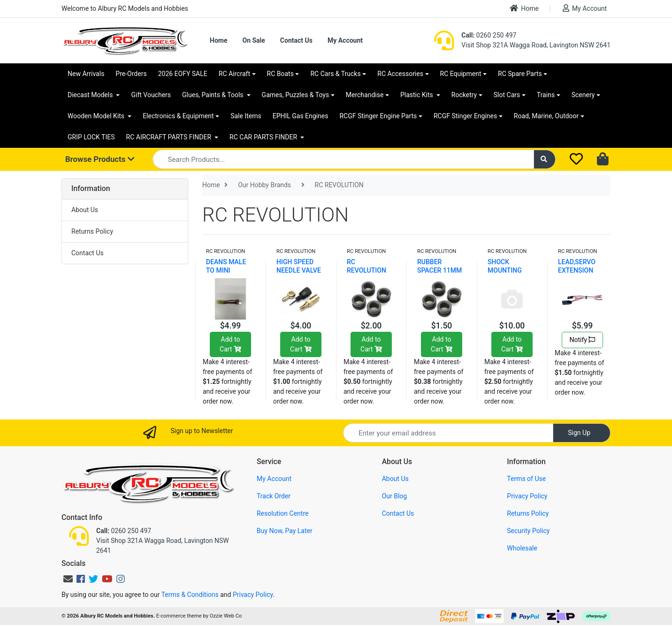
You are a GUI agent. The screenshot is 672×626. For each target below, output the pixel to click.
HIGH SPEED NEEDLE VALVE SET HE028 (299, 270)
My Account (585, 8)
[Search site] (545, 159)
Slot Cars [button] (507, 95)
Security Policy (528, 531)
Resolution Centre (283, 513)
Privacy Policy (527, 496)
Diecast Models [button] (91, 95)
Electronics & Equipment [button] (178, 116)
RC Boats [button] (280, 74)
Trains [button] (546, 95)
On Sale (253, 40)
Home (524, 8)
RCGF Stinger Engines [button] (465, 116)
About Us (85, 210)
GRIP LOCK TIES (91, 137)
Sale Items (246, 116)
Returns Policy (92, 231)
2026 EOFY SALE (183, 74)
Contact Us (296, 40)
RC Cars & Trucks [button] (335, 74)
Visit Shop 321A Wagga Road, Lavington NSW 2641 (536, 45)
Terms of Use (526, 479)
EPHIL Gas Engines (301, 116)
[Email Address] (448, 433)
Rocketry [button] (464, 95)
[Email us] (68, 579)
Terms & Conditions (190, 595)
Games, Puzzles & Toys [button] (296, 95)
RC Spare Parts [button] (520, 74)
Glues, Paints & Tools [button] (214, 95)
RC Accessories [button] (400, 74)
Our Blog (395, 496)
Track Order (274, 496)
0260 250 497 (489, 35)
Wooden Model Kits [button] (97, 116)
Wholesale (522, 548)
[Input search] (343, 159)
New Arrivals (86, 74)
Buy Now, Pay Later (285, 531)
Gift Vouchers (151, 95)
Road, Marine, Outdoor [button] (546, 116)
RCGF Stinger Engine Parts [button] (378, 116)
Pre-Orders (131, 74)
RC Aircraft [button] (234, 74)
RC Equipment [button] (461, 74)
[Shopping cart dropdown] (604, 160)
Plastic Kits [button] (417, 95)
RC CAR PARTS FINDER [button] (264, 137)
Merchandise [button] (365, 95)
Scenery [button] (583, 95)
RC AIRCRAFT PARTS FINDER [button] (170, 137)
